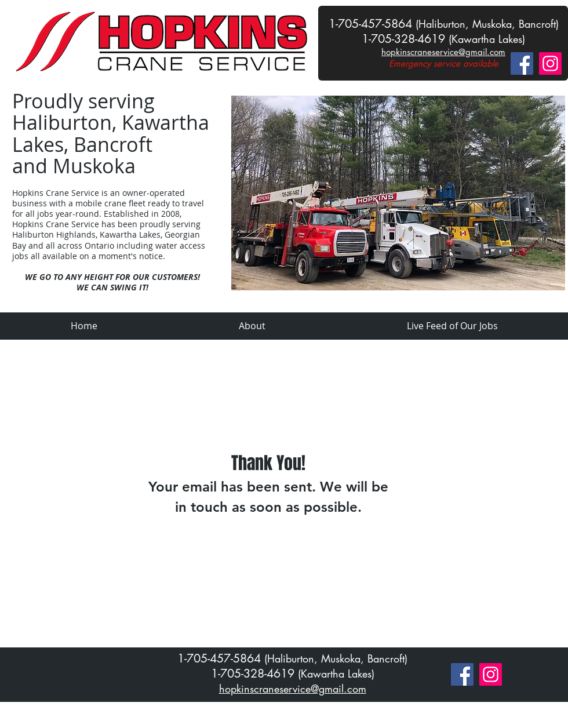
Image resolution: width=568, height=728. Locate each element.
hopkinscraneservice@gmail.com (443, 52)
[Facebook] (522, 63)
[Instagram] (550, 63)
